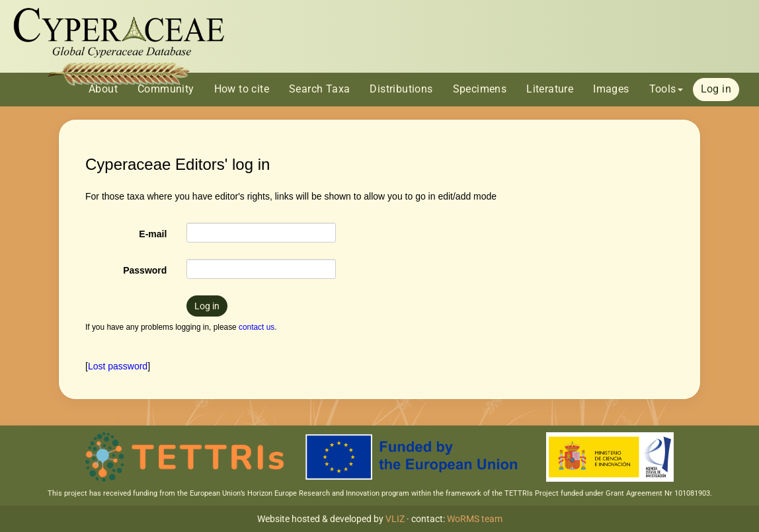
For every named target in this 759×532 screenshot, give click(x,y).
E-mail (153, 234)
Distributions (401, 89)
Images (611, 89)
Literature (550, 89)
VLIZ (395, 519)
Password (145, 270)
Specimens (480, 89)
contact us (257, 327)
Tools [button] (666, 89)
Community (166, 89)
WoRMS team (475, 519)
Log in (716, 89)
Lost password (118, 366)
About (103, 89)
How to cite (242, 89)
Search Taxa (319, 89)
